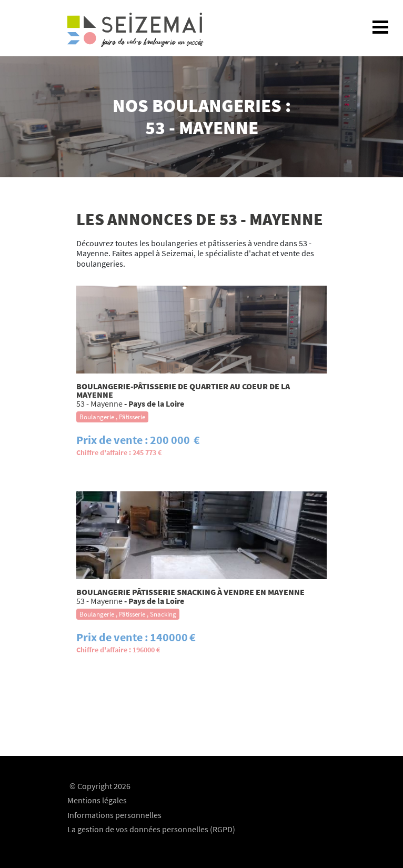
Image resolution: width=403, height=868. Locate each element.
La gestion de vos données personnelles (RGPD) (151, 829)
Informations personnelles (114, 815)
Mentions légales (97, 800)
